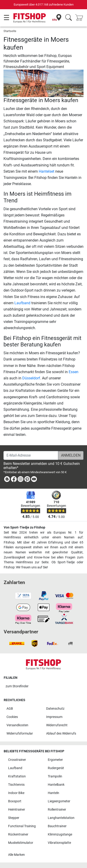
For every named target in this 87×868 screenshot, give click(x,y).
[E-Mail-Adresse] (31, 455)
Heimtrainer (17, 810)
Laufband (22, 303)
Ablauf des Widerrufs (61, 734)
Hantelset (47, 171)
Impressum (54, 717)
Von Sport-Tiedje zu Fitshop (24, 527)
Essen (74, 372)
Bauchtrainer (57, 826)
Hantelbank (56, 785)
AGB (10, 709)
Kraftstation (17, 776)
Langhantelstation (61, 818)
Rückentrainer (18, 834)
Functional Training (22, 826)
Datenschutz (55, 709)
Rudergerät (56, 768)
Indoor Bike (16, 793)
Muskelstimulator (21, 843)
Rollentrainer (57, 810)
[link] (7, 480)
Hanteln (53, 793)
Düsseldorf (31, 378)
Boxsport (15, 801)
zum (17, 686)
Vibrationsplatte (59, 843)
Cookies (12, 717)
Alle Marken (16, 855)
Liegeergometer (59, 801)
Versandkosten (17, 725)
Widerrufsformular (20, 734)
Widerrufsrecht (57, 725)
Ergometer (55, 760)
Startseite (10, 31)
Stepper (14, 818)
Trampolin (55, 776)
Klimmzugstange (60, 834)
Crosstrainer (17, 760)
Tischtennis (16, 785)
